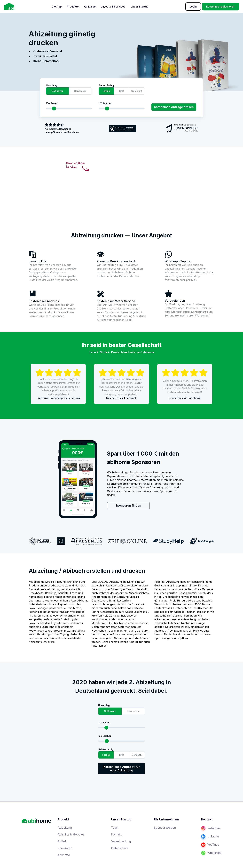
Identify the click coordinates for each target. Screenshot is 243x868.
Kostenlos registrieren (221, 7)
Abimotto (64, 855)
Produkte (73, 7)
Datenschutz (120, 848)
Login (193, 7)
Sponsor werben (165, 828)
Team (115, 828)
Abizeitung (65, 828)
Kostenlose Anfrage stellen (174, 107)
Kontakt (116, 834)
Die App (57, 7)
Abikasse (90, 7)
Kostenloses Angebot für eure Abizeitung (122, 769)
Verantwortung (121, 841)
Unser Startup (139, 7)
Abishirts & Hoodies (71, 834)
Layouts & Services (113, 7)
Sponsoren (65, 848)
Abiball (62, 841)
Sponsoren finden (128, 505)
